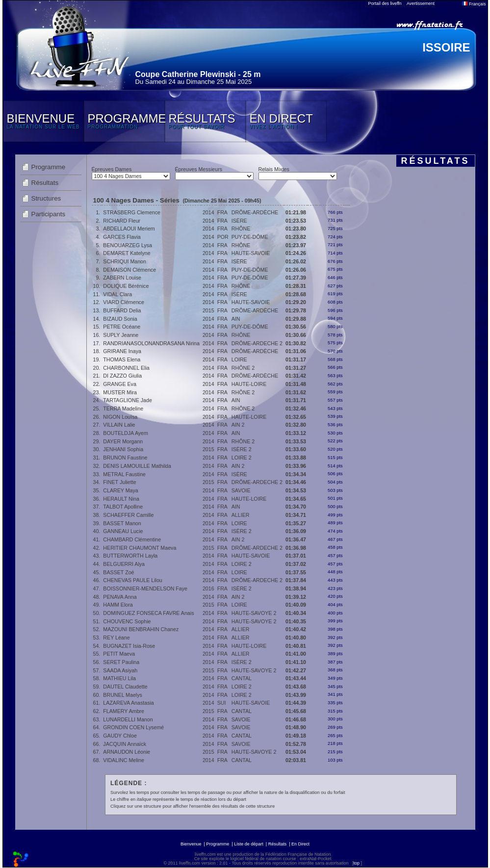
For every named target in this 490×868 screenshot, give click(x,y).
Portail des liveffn (385, 3)
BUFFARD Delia (122, 310)
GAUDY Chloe (120, 736)
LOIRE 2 (242, 458)
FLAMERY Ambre (124, 711)
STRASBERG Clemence (132, 212)
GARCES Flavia (122, 237)
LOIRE (239, 359)
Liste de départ (249, 844)
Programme (49, 167)
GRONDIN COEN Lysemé (133, 727)
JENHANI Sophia (123, 449)
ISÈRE (239, 221)
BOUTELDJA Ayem (126, 433)
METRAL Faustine (124, 474)
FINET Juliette (119, 482)
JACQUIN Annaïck (125, 744)
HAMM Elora (118, 605)
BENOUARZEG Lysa (128, 245)
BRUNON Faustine (125, 458)
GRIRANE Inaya (122, 351)
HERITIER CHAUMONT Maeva (140, 548)
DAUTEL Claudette (125, 687)
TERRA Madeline (123, 408)
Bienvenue (191, 844)
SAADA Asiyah (120, 670)
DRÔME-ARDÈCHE (255, 212)
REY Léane (116, 638)
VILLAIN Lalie (119, 425)
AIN (236, 319)
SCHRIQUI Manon (125, 261)
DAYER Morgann (123, 441)
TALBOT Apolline (123, 507)
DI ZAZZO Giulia (122, 376)
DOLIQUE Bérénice (126, 286)
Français (474, 4)
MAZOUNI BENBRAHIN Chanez (141, 629)
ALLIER (241, 515)
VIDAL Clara (117, 294)
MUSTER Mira (120, 392)
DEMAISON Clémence (129, 270)
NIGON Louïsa (120, 417)
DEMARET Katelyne (127, 253)
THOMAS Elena (122, 359)
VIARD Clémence (124, 302)
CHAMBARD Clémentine (132, 539)
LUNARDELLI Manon (128, 719)
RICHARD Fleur (122, 221)
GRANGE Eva (120, 384)
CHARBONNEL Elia (126, 368)
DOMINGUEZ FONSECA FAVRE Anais (148, 613)
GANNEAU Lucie (123, 531)
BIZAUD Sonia (120, 319)
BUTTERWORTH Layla (130, 556)
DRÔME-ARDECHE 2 (257, 343)
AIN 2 (238, 425)
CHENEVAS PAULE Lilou (132, 580)
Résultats (45, 183)
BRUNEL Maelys (123, 695)
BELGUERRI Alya (124, 564)
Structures (46, 198)
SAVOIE (241, 490)
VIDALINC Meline (124, 760)
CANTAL (242, 678)
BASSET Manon (122, 523)
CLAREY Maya (120, 490)
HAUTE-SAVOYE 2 (254, 613)
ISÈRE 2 (242, 449)
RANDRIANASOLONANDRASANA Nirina (151, 343)
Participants (49, 214)
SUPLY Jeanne (121, 335)
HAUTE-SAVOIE (251, 253)
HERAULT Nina (121, 499)
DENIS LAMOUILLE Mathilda (137, 466)
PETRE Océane (122, 327)
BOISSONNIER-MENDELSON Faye (145, 588)
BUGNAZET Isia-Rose (129, 646)
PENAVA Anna (120, 597)
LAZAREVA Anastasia (128, 703)
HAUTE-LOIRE (249, 384)
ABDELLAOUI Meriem (129, 229)
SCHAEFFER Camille (128, 515)
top (356, 863)
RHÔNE (241, 229)
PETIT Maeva (119, 654)
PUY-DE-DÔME (250, 237)
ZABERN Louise (122, 278)
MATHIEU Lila (119, 678)
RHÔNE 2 (243, 368)
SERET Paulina (121, 662)
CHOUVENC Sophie (127, 621)
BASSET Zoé (118, 572)
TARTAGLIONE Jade (128, 400)
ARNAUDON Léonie (127, 752)
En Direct (300, 844)
